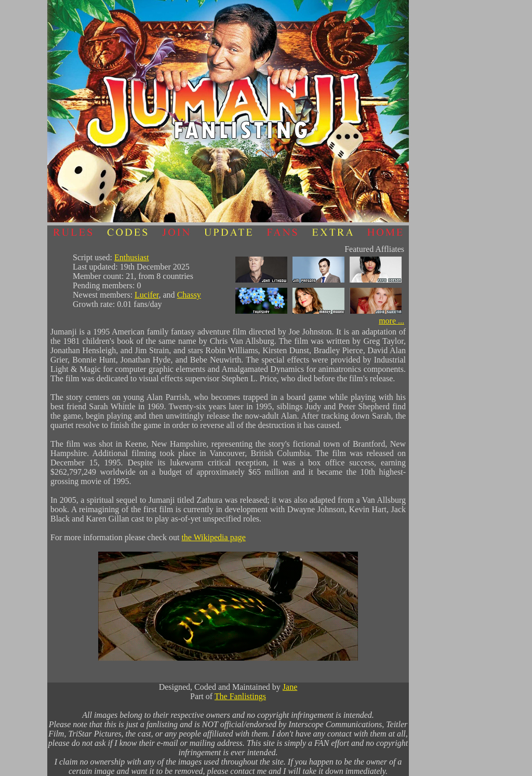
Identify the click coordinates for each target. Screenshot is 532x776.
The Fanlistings (240, 696)
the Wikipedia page (213, 537)
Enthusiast (132, 257)
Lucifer (147, 295)
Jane (290, 687)
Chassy (189, 295)
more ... (391, 321)
